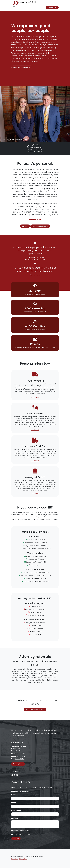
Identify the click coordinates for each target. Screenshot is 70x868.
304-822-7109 (20, 759)
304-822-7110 (52, 8)
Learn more (35, 397)
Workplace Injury (36, 152)
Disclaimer (15, 831)
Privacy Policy (25, 831)
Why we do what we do (40, 226)
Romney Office (18, 764)
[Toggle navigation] (14, 7)
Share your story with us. (22, 67)
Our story (25, 226)
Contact (16, 839)
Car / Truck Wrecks (36, 145)
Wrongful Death (36, 149)
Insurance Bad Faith (36, 147)
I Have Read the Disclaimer (23, 834)
